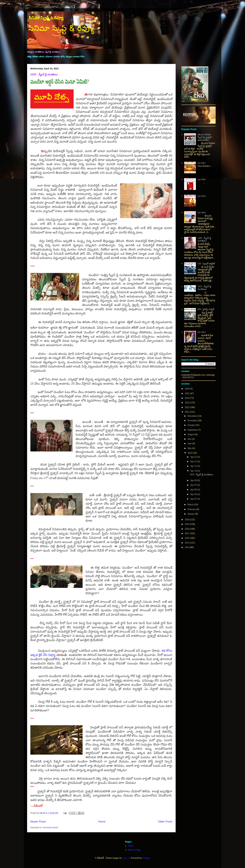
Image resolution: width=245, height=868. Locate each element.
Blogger (146, 858)
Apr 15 (194, 466)
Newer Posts (38, 822)
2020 (187, 520)
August (191, 434)
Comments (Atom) (50, 828)
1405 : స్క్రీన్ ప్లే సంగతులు (204, 240)
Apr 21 (194, 461)
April (190, 453)
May (190, 448)
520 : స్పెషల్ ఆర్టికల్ (206, 264)
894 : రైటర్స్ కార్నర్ (206, 309)
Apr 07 (194, 485)
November (193, 421)
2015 (187, 543)
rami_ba (126, 858)
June (190, 444)
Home (102, 822)
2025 (187, 393)
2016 (187, 538)
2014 (187, 547)
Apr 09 (194, 480)
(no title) (202, 163)
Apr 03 (194, 494)
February (192, 509)
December (193, 416)
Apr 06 (194, 490)
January (191, 514)
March (191, 505)
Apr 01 (194, 499)
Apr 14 (194, 471)
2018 (187, 529)
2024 (187, 398)
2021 (187, 412)
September (193, 430)
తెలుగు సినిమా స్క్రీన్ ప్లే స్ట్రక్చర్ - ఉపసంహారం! (205, 137)
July (190, 439)
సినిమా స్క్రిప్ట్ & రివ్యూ (46, 18)
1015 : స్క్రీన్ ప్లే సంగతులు (204, 288)
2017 (187, 533)
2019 (187, 524)
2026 (187, 389)
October (192, 425)
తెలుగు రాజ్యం (134, 850)
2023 (187, 403)
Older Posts (165, 822)
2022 (187, 407)
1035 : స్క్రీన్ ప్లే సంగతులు (44, 74)
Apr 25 (194, 457)
